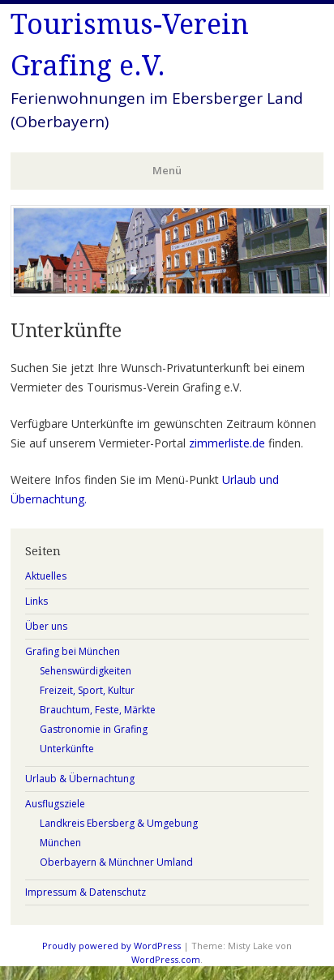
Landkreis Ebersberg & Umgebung (119, 823)
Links (36, 601)
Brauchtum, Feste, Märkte (98, 710)
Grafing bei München (73, 651)
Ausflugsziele (55, 804)
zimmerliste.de (227, 443)
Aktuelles (46, 576)
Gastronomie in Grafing (94, 729)
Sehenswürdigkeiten (86, 671)
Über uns (46, 626)
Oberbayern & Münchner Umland (116, 862)
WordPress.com (166, 959)
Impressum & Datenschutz (86, 892)
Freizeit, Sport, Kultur (87, 690)
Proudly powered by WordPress (111, 946)
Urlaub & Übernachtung (80, 779)
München (60, 843)
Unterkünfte (67, 749)
